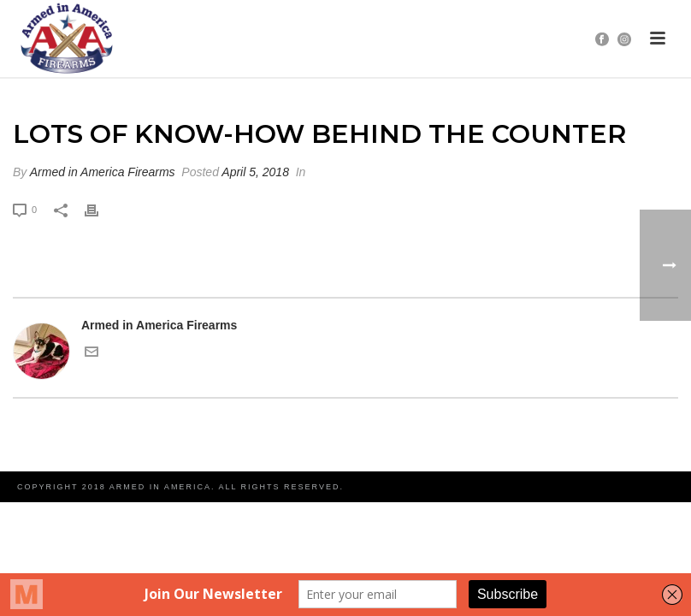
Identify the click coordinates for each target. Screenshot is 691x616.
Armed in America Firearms (103, 172)
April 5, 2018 (255, 172)
